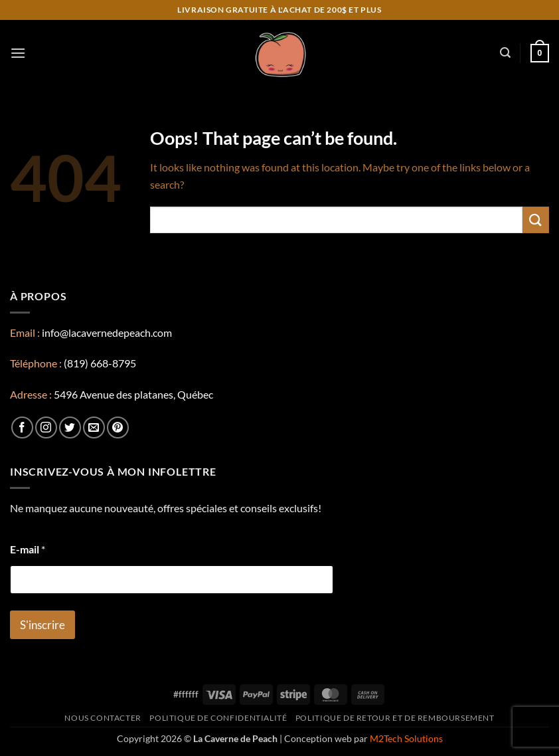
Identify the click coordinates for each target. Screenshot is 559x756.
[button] (18, 53)
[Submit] (536, 220)
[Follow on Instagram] (46, 427)
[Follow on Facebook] (22, 427)
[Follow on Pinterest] (118, 427)
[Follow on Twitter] (70, 427)
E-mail (28, 549)
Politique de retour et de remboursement (395, 718)
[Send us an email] (94, 427)
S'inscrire (42, 625)
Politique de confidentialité (218, 718)
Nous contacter (103, 718)
